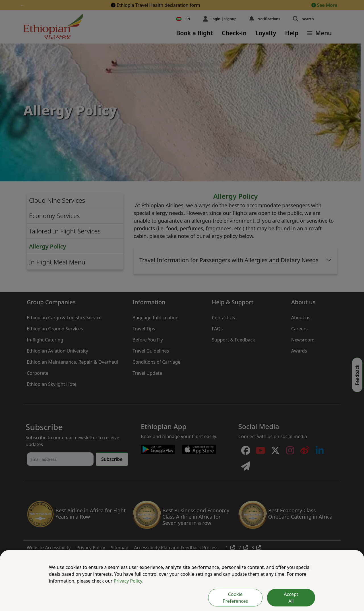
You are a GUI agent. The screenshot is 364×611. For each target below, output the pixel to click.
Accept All (291, 598)
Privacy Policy (128, 581)
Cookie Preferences (235, 598)
